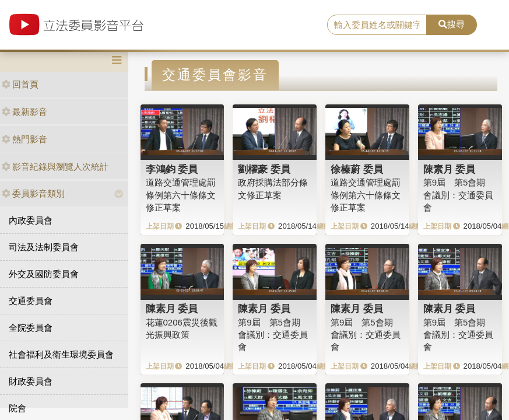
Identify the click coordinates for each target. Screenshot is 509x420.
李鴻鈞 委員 (172, 169)
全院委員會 (31, 328)
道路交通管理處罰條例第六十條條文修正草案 (181, 195)
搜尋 (452, 24)
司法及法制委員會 (44, 247)
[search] (377, 25)
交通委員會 (31, 301)
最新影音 (24, 112)
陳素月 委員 (450, 169)
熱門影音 (24, 139)
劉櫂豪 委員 (264, 169)
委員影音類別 (33, 193)
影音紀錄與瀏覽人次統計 (55, 167)
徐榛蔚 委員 (357, 169)
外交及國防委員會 (44, 274)
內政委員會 (31, 220)
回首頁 (20, 84)
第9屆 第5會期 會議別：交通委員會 (458, 195)
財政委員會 (31, 381)
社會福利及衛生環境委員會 (61, 354)
